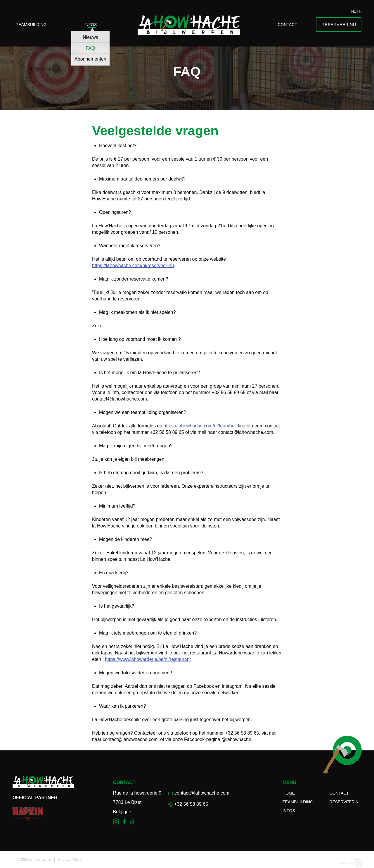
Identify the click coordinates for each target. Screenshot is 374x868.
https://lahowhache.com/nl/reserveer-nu (133, 265)
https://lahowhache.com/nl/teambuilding (205, 426)
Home (289, 793)
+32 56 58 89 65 (188, 804)
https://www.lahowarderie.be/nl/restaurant (148, 659)
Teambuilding (31, 25)
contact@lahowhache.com (199, 793)
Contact (287, 25)
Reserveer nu (339, 24)
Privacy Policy (70, 859)
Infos (92, 25)
